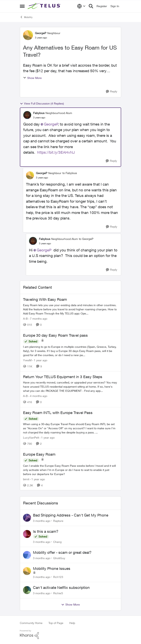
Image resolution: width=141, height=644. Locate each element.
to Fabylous (70, 173)
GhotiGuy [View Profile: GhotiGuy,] (59, 558)
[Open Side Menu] (22, 6)
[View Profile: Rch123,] (27, 571)
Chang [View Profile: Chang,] (57, 542)
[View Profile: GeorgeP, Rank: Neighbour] (28, 35)
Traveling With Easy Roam (45, 299)
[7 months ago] (38, 319)
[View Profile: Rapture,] (27, 518)
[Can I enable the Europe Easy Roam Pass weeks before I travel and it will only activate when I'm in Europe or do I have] (70, 470)
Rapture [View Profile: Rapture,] (58, 521)
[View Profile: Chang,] (27, 534)
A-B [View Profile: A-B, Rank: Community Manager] (25, 319)
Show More (32, 78)
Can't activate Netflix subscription (61, 587)
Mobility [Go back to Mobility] (26, 17)
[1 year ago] (40, 360)
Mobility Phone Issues (52, 568)
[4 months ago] (38, 396)
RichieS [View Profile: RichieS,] (58, 593)
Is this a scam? (46, 531)
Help (72, 623)
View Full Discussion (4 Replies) (42, 103)
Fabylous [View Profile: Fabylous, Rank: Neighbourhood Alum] (39, 113)
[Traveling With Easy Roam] (70, 309)
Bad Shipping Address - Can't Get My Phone (71, 515)
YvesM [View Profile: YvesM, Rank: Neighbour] (27, 360)
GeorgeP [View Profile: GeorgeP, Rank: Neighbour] (41, 33)
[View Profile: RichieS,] (27, 590)
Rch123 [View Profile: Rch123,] (58, 577)
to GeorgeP (86, 239)
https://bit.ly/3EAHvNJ (56, 152)
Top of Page (56, 623)
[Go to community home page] (45, 6)
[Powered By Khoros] (70, 634)
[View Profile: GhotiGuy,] (27, 555)
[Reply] (112, 92)
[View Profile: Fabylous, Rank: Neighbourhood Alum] (27, 115)
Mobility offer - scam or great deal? (62, 552)
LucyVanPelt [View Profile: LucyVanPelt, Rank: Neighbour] (31, 437)
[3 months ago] (42, 521)
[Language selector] (81, 6)
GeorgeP (51, 124)
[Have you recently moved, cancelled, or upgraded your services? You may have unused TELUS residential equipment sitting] (70, 387)
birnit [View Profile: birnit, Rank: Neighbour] (26, 479)
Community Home (31, 623)
